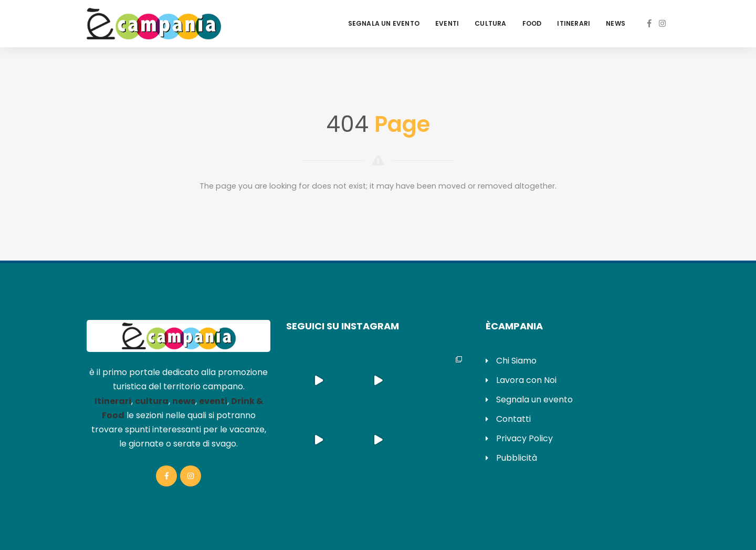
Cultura (490, 23)
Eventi (447, 23)
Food (532, 23)
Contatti (513, 419)
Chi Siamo (516, 361)
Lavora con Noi (526, 380)
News (616, 23)
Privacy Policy (524, 438)
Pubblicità (517, 458)
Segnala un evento (384, 23)
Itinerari (574, 23)
